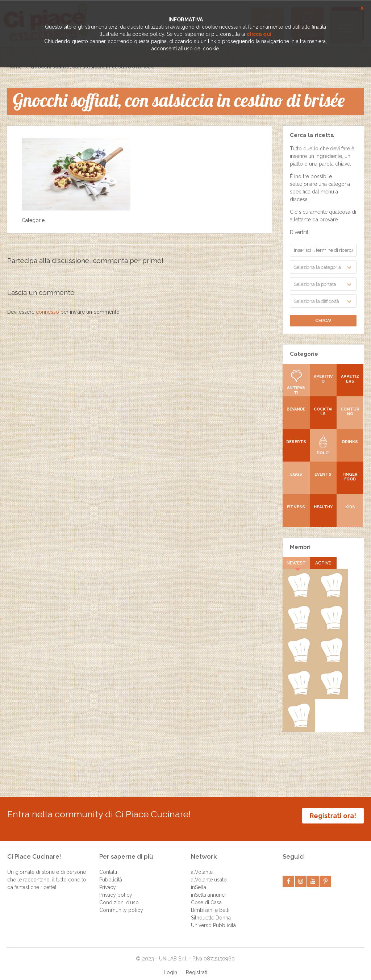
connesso (47, 312)
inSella (199, 880)
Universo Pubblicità (213, 918)
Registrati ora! (333, 816)
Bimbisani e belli (210, 903)
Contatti (108, 865)
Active (323, 563)
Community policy (121, 903)
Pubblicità (111, 872)
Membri (300, 547)
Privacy (108, 880)
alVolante (202, 865)
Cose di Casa (206, 895)
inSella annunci (208, 888)
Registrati (197, 965)
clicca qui (259, 34)
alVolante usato (209, 872)
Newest (296, 563)
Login (170, 965)
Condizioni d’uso (119, 895)
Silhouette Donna (211, 910)
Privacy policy (116, 888)
